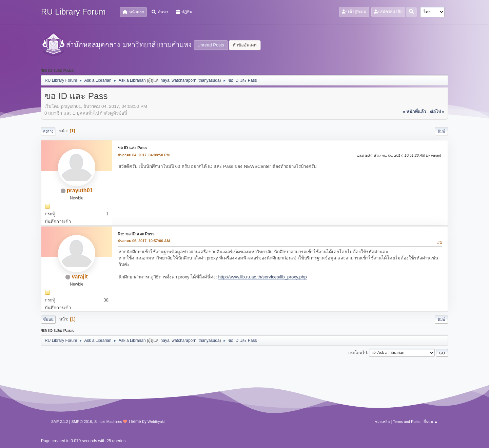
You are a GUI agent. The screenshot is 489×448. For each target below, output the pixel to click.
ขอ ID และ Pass (132, 148)
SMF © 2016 (82, 422)
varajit (80, 277)
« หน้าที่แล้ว (414, 112)
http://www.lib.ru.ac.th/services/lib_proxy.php (262, 277)
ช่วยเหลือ (382, 422)
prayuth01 (80, 190)
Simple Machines (108, 422)
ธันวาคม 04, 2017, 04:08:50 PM (144, 155)
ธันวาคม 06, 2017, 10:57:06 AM (144, 241)
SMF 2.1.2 (60, 422)
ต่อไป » (437, 112)
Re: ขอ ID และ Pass (136, 234)
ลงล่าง (48, 131)
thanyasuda (209, 80)
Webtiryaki (156, 422)
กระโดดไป (358, 353)
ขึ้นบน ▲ (431, 422)
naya (165, 80)
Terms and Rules (407, 422)
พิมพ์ (441, 131)
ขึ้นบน (48, 319)
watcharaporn (184, 80)
